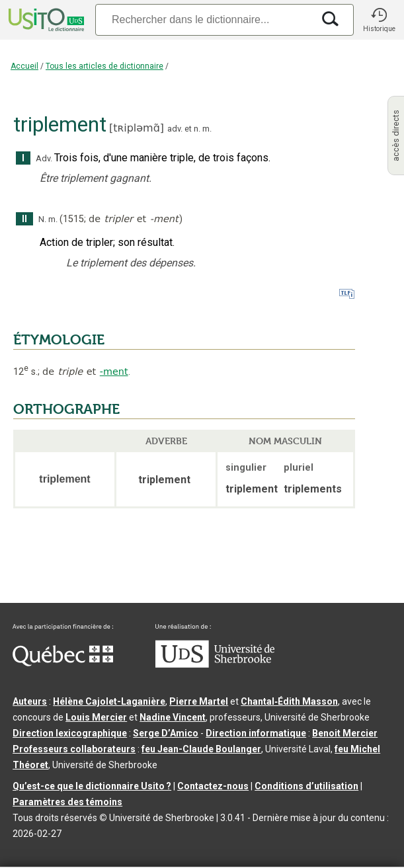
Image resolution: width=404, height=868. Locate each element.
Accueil (24, 66)
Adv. (44, 158)
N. (42, 219)
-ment (114, 372)
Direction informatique (256, 733)
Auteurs (30, 701)
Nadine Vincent (173, 717)
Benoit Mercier (345, 733)
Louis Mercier (96, 717)
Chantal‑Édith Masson (289, 701)
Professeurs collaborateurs (74, 749)
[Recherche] (204, 20)
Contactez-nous (213, 786)
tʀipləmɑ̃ (137, 128)
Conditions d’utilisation (306, 786)
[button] (379, 20)
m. (207, 129)
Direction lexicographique (70, 733)
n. (197, 129)
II (24, 219)
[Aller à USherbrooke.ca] (215, 664)
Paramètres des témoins (67, 802)
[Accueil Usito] (45, 20)
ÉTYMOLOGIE (59, 340)
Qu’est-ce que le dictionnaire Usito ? (92, 786)
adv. (175, 129)
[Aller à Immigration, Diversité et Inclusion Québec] (63, 663)
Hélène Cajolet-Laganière (109, 701)
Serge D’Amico (166, 733)
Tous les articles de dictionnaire (104, 66)
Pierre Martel (199, 701)
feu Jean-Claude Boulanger (201, 749)
